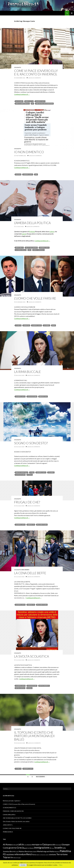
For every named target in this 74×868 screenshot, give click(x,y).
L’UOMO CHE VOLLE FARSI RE (35, 298)
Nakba (52, 852)
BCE (13, 845)
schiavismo (43, 855)
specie (24, 234)
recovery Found (42, 525)
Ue (12, 857)
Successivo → (41, 777)
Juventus (6, 852)
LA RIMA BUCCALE (28, 372)
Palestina (65, 851)
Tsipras (6, 857)
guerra (26, 848)
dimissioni (26, 325)
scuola (30, 475)
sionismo (53, 854)
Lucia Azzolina (32, 396)
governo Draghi (21, 250)
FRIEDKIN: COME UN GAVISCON (13, 811)
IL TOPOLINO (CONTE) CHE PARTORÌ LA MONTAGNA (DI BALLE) (34, 736)
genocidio (52, 845)
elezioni (18, 174)
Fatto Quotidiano (31, 248)
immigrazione (42, 848)
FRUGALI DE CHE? (27, 502)
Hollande (31, 848)
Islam (53, 848)
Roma (34, 855)
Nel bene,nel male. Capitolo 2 (12, 801)
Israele (58, 848)
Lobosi (52, 231)
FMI (41, 845)
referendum (20, 854)
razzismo (10, 854)
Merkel (40, 851)
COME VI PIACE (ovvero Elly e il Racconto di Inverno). (36, 72)
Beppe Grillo (19, 248)
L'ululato (18, 67)
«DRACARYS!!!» (8, 825)
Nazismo (57, 852)
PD (33, 104)
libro (11, 852)
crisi (25, 845)
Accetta (23, 865)
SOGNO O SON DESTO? (31, 443)
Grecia (20, 848)
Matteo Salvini (33, 852)
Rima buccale (43, 396)
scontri (47, 855)
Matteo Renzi (24, 851)
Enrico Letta (29, 101)
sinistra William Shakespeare (45, 104)
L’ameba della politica (32, 223)
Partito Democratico (22, 104)
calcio (21, 844)
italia (64, 848)
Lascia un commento (35, 78)
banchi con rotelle (22, 472)
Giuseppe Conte (40, 101)
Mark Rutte (31, 525)
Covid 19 (18, 325)
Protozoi (32, 231)
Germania (59, 845)
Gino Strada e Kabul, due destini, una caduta (16, 821)
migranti (46, 851)
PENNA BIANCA (8, 832)
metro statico (20, 688)
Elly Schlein (19, 101)
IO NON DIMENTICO (29, 152)
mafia (17, 852)
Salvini (38, 855)
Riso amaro (25, 570)
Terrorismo (62, 854)
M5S (36, 174)
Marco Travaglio (39, 250)
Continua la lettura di (22, 94)
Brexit (16, 845)
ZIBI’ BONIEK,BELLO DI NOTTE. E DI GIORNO (17, 818)
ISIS (50, 848)
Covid (32, 472)
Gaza (45, 844)
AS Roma (7, 845)
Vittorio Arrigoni (17, 858)
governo (47, 325)
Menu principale (72, 13)
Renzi (54, 325)
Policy (61, 865)
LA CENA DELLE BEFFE (30, 573)
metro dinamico (44, 686)
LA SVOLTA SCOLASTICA (32, 656)
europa (36, 844)
